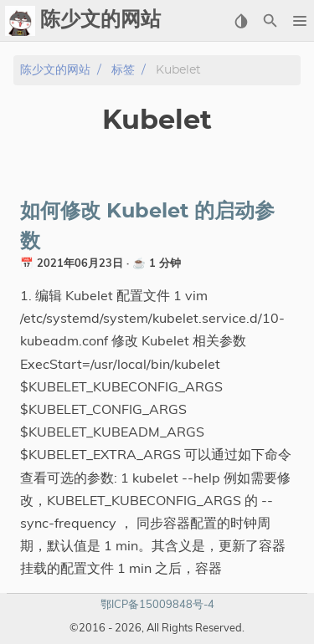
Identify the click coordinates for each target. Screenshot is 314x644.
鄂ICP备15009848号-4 (157, 604)
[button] (299, 21)
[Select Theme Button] (241, 21)
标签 (123, 70)
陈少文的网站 (55, 70)
